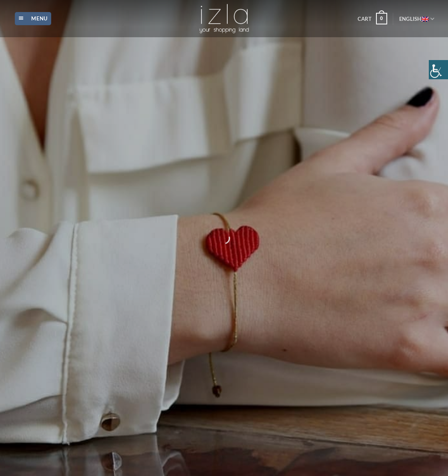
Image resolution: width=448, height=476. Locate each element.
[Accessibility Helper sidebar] (438, 70)
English (417, 19)
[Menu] (33, 19)
